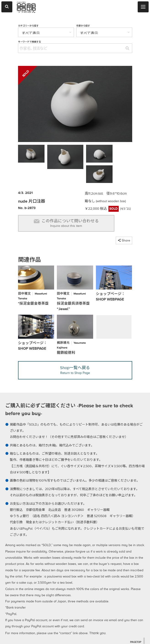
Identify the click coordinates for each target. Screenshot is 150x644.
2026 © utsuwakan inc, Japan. (65, 636)
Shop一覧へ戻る (75, 350)
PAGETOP (135, 622)
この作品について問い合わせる (66, 203)
